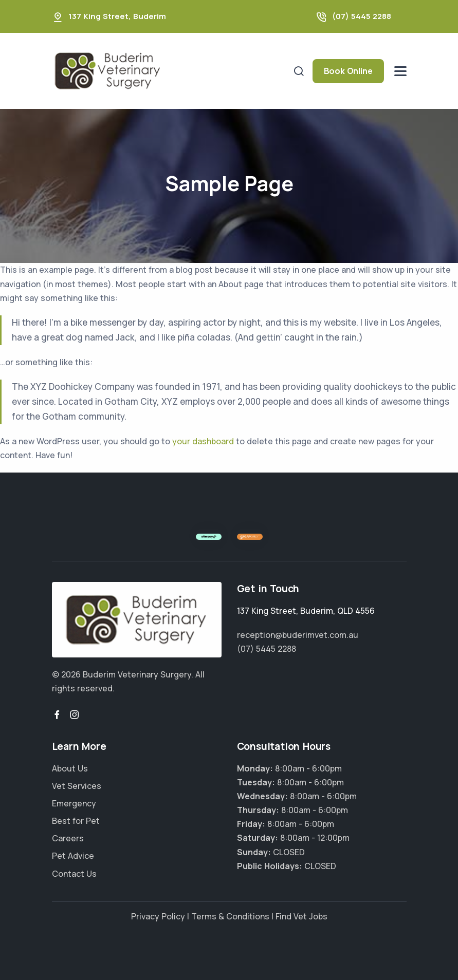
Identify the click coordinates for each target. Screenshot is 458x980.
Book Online (348, 71)
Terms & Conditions (230, 916)
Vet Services (77, 786)
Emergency (74, 803)
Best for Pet (76, 821)
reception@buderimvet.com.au (298, 635)
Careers (68, 838)
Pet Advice (73, 856)
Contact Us (74, 874)
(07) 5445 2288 (362, 16)
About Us (70, 768)
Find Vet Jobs (301, 916)
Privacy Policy (158, 916)
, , (306, 611)
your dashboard (203, 441)
